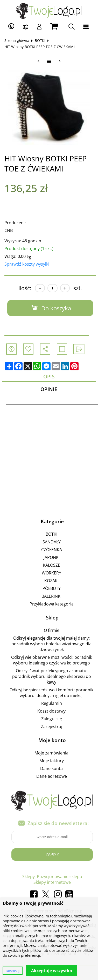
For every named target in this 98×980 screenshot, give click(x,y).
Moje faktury (52, 761)
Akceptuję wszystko (52, 971)
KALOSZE (51, 565)
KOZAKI (51, 581)
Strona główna (17, 40)
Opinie (49, 389)
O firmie (52, 630)
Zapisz (52, 855)
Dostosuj (13, 971)
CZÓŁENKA (52, 550)
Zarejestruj (52, 727)
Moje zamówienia (51, 753)
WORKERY (51, 573)
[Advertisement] (49, 456)
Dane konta (51, 768)
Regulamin (52, 703)
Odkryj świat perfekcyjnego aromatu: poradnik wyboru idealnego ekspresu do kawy (52, 676)
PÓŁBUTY (52, 588)
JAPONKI (52, 557)
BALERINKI (51, 596)
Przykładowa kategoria (52, 604)
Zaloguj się (52, 719)
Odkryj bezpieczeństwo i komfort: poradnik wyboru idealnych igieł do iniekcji (51, 693)
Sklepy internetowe (52, 882)
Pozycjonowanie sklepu (59, 877)
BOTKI (40, 40)
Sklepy (29, 877)
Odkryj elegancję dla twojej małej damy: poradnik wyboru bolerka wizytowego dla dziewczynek (51, 644)
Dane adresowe (52, 776)
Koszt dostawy (51, 711)
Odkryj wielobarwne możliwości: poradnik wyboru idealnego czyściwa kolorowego (52, 660)
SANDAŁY (52, 542)
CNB (9, 230)
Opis (49, 376)
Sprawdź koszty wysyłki (27, 264)
